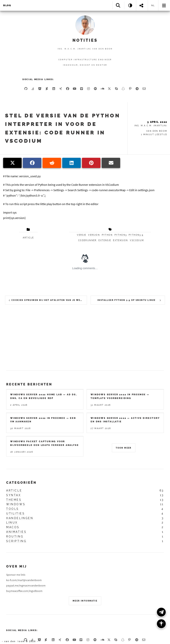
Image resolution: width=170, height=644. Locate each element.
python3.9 (136, 235)
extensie (105, 240)
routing (15, 536)
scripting (16, 541)
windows (16, 504)
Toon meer (124, 448)
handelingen (20, 518)
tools (13, 509)
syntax (14, 495)
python (107, 235)
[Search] (118, 5)
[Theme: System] (130, 5)
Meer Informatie (85, 601)
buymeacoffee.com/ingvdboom (24, 591)
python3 (121, 235)
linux (12, 523)
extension (121, 240)
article (28, 238)
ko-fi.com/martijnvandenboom (24, 580)
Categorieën (21, 483)
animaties (16, 532)
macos (13, 527)
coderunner (88, 240)
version (94, 235)
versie (82, 235)
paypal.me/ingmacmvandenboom (26, 585)
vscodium (137, 240)
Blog (7, 5)
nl (153, 5)
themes (14, 500)
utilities (15, 513)
